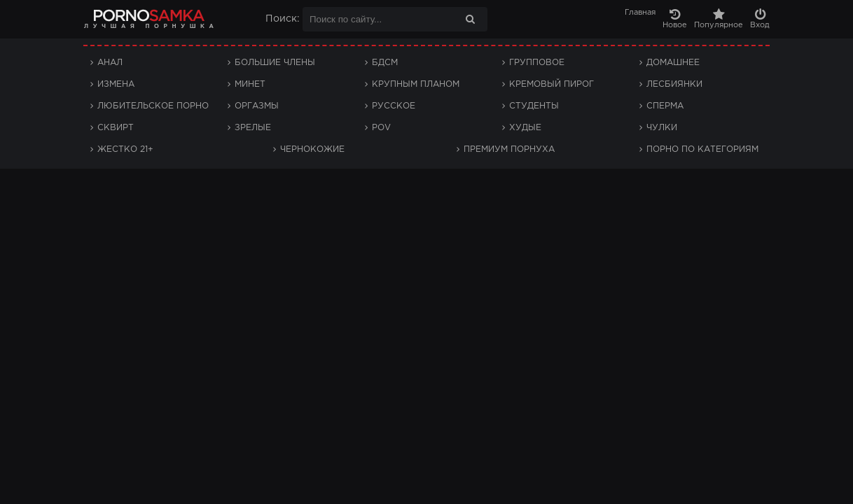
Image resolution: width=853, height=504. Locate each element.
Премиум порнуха (509, 149)
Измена (116, 84)
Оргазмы (257, 106)
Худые (525, 128)
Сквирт (116, 128)
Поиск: (283, 19)
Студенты (534, 106)
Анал (110, 63)
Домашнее (673, 63)
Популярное (719, 19)
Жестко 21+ (125, 149)
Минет (250, 84)
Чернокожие (312, 149)
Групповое (537, 63)
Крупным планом (416, 84)
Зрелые (253, 128)
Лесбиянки (674, 84)
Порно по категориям (702, 149)
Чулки (662, 128)
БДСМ (385, 63)
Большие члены (275, 63)
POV (381, 128)
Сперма (665, 106)
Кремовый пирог (552, 84)
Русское (394, 106)
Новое (675, 19)
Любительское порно (153, 106)
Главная (640, 13)
